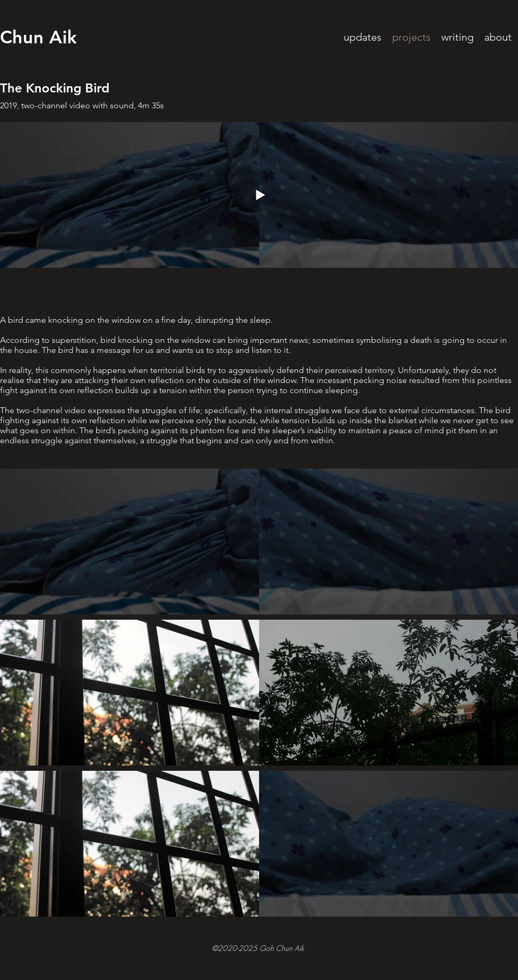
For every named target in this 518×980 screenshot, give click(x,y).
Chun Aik (38, 37)
